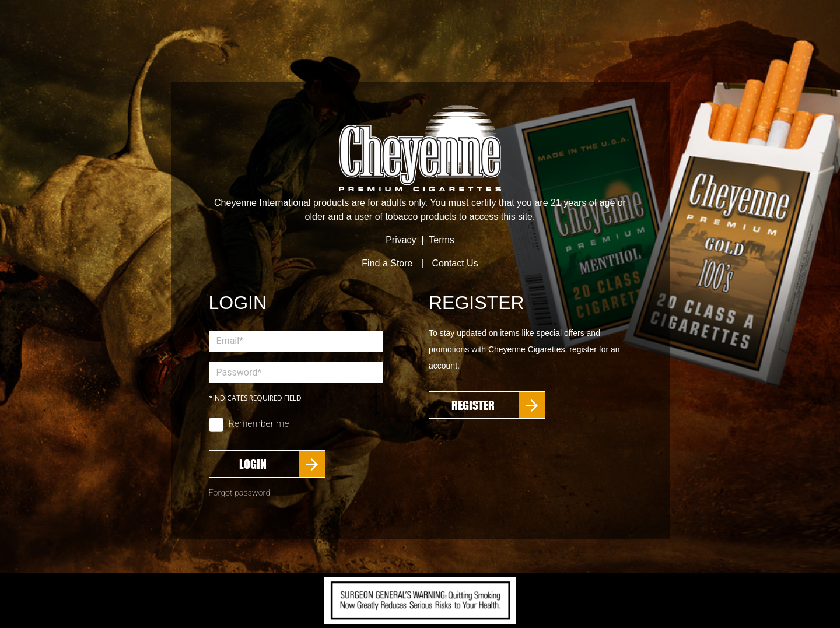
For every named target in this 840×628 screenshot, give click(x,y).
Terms (442, 240)
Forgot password (240, 493)
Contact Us (455, 263)
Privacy (401, 240)
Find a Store (387, 263)
